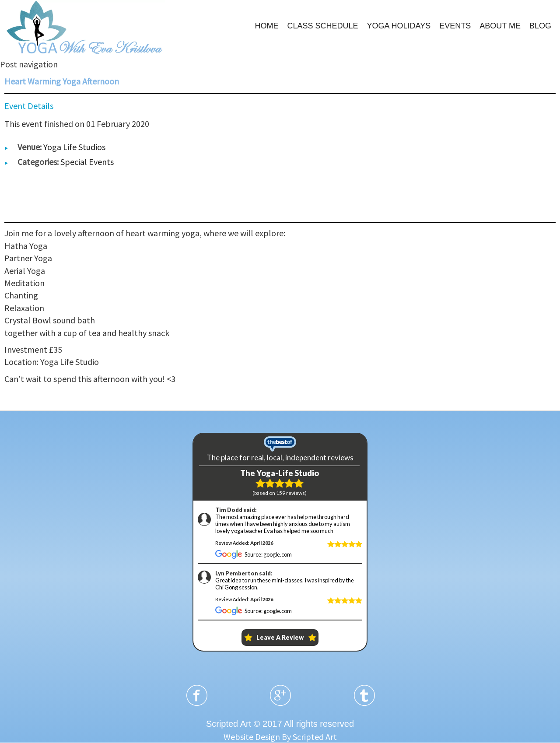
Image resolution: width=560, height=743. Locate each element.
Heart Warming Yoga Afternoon (62, 81)
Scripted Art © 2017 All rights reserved (280, 724)
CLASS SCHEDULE (322, 26)
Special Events (87, 162)
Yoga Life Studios (74, 147)
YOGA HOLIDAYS (399, 26)
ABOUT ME (500, 26)
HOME (266, 26)
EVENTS (455, 26)
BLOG (540, 26)
